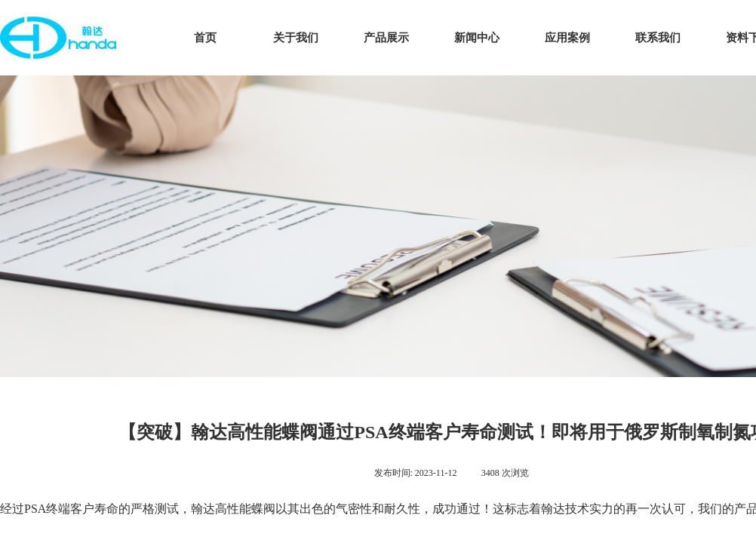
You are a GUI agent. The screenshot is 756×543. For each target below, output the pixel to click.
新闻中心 (477, 37)
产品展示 (386, 37)
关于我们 (296, 37)
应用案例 (567, 37)
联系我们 (658, 37)
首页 (205, 37)
